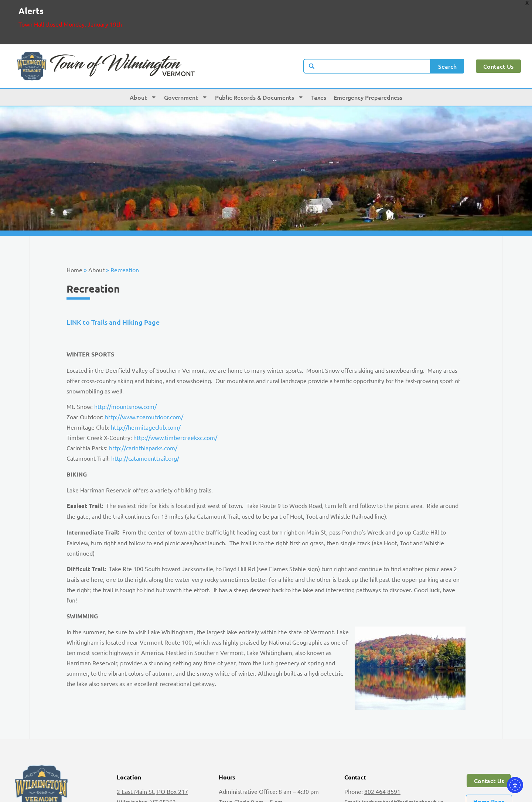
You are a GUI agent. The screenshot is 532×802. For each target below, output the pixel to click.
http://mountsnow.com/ (125, 373)
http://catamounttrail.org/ (145, 425)
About (143, 64)
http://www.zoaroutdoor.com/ (144, 384)
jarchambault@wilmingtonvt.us (403, 769)
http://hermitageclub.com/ (146, 394)
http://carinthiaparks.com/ (143, 415)
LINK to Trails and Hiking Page (113, 289)
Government (186, 64)
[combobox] (367, 33)
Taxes (319, 64)
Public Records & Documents (259, 64)
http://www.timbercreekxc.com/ (175, 405)
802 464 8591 (382, 758)
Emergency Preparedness (368, 64)
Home (74, 237)
